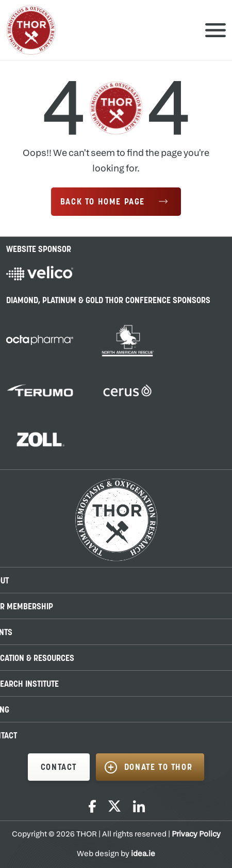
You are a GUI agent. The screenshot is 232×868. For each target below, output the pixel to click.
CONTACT (59, 768)
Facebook (92, 806)
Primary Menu (216, 30)
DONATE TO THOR (158, 768)
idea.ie (143, 854)
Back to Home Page (103, 202)
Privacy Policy (196, 835)
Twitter (114, 806)
